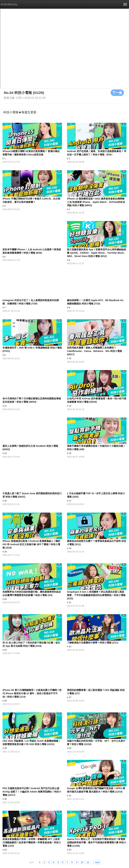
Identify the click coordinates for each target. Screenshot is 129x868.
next (97, 862)
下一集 (117, 93)
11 (88, 862)
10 (82, 862)
